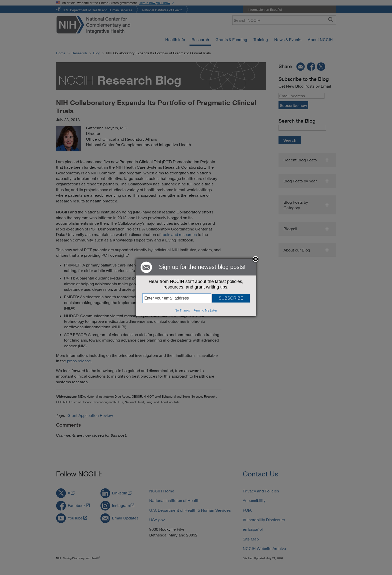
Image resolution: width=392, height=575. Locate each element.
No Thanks (182, 310)
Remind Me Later (205, 310)
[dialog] (196, 287)
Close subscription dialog (255, 259)
